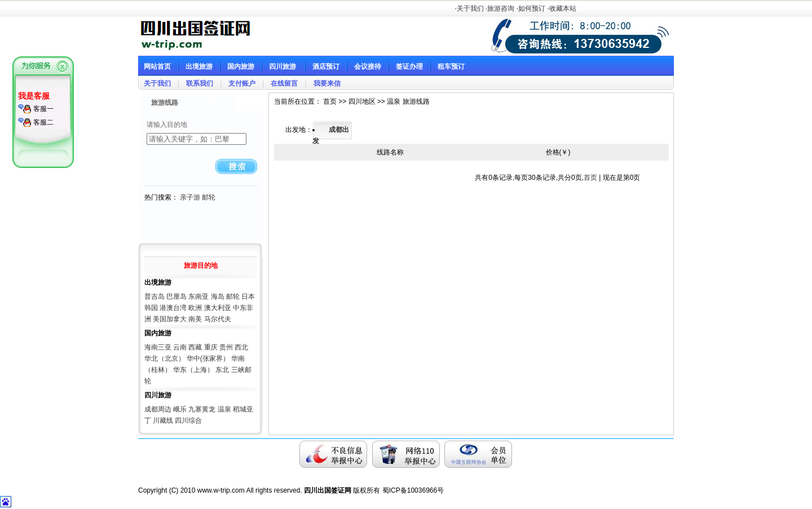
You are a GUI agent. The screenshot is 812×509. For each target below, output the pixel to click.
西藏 (195, 347)
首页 (590, 178)
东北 (222, 370)
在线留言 (284, 83)
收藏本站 (563, 8)
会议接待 (368, 66)
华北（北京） (165, 358)
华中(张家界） (208, 358)
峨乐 (180, 409)
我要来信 (327, 83)
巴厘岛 (176, 296)
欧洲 (195, 308)
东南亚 (198, 296)
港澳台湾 (173, 308)
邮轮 (209, 197)
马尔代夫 (218, 319)
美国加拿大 (170, 319)
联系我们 (200, 83)
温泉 (224, 409)
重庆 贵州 (219, 347)
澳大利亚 (218, 308)
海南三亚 (158, 347)
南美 (195, 319)
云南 (180, 347)
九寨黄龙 (202, 409)
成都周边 (158, 409)
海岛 (218, 296)
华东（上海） (193, 370)
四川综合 (188, 421)
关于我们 (470, 8)
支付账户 (242, 83)
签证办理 (409, 66)
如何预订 (532, 8)
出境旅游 (199, 66)
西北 (241, 347)
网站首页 (157, 66)
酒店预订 (326, 66)
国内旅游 (241, 66)
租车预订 (451, 66)
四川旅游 (283, 66)
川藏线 (163, 421)
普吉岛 (155, 296)
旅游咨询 (501, 8)
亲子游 (190, 197)
